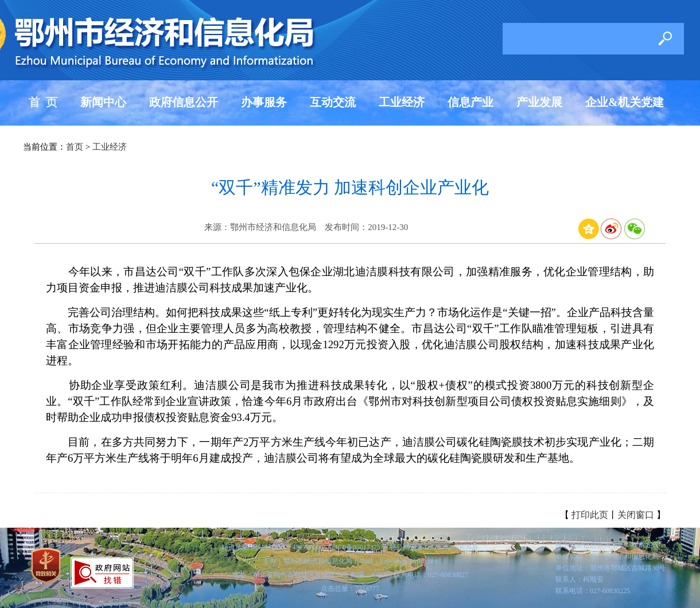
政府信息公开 (184, 102)
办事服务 (264, 102)
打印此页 (590, 515)
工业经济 (402, 102)
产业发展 (539, 102)
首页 (75, 147)
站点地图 (235, 547)
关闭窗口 (636, 515)
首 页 (43, 102)
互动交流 (333, 102)
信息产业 (470, 102)
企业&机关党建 (625, 102)
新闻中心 (103, 102)
